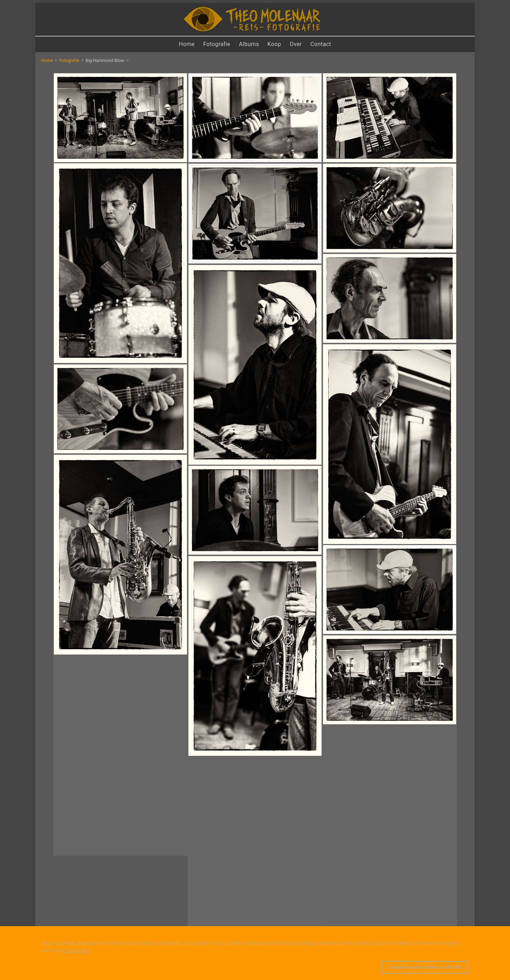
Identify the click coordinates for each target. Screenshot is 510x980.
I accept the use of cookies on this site (425, 967)
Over (296, 44)
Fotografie (217, 44)
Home (187, 44)
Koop (274, 44)
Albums (249, 44)
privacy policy (75, 950)
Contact (321, 44)
